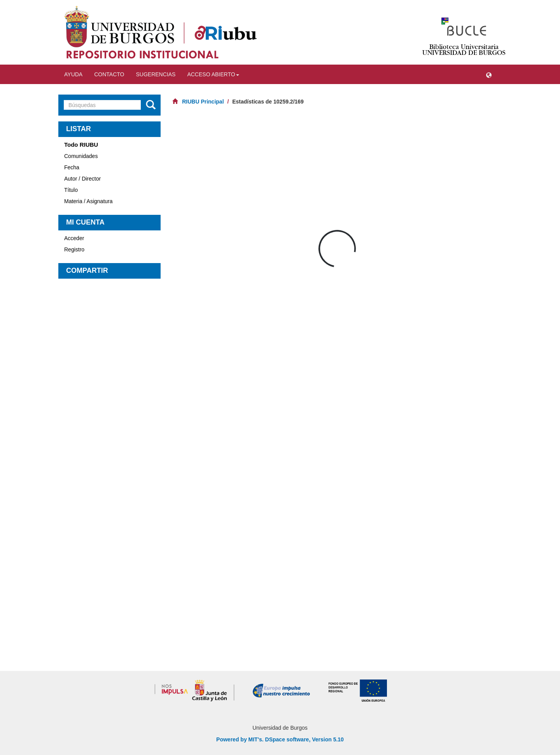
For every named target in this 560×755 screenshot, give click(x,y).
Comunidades (81, 156)
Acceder (74, 238)
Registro (74, 249)
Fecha (72, 167)
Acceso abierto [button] (213, 74)
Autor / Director (82, 179)
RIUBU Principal (203, 102)
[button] (489, 74)
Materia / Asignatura (88, 201)
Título (71, 190)
